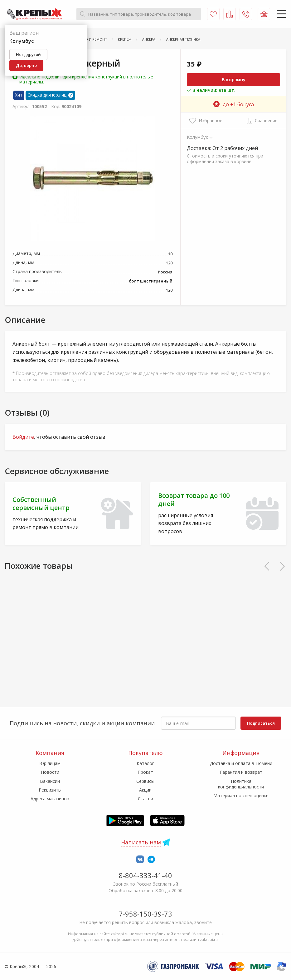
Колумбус (198, 137)
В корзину (234, 79)
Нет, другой (28, 54)
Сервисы (145, 781)
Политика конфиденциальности (241, 784)
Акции (145, 790)
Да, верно (26, 65)
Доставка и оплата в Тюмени (241, 763)
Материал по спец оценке (241, 795)
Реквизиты (50, 790)
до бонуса (234, 104)
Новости (50, 772)
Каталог (145, 763)
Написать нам (141, 842)
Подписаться (261, 723)
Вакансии (50, 781)
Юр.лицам (50, 763)
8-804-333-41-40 (145, 875)
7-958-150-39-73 (145, 914)
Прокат (145, 772)
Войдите (23, 437)
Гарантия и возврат (241, 772)
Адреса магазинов (50, 799)
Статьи (145, 799)
